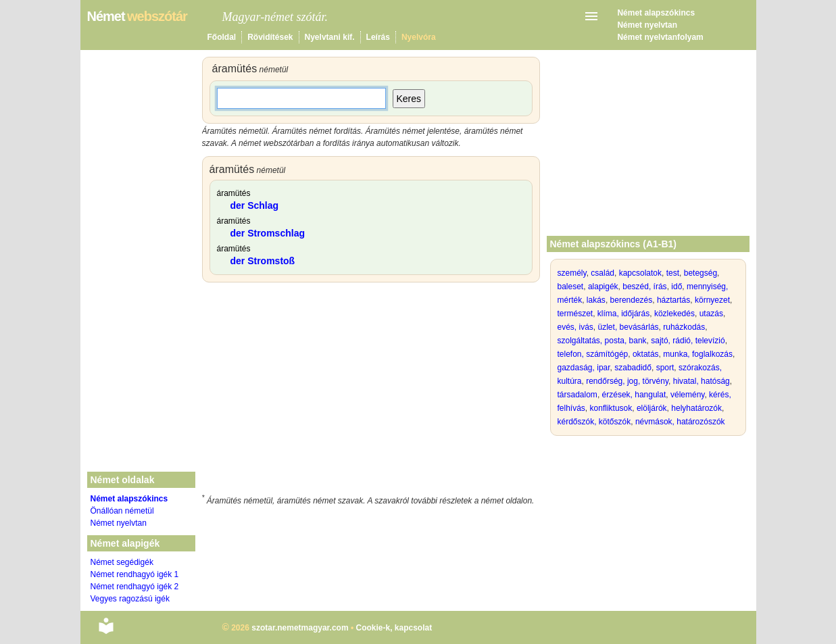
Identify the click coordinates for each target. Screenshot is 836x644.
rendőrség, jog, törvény (627, 381)
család (603, 273)
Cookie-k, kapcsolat (394, 628)
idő (677, 287)
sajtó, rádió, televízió (688, 341)
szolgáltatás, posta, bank (602, 341)
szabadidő (633, 368)
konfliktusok (611, 408)
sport (665, 368)
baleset (571, 287)
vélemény (687, 395)
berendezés (632, 300)
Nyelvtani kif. (330, 37)
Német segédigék (122, 562)
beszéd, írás (644, 287)
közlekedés (674, 314)
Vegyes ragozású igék (130, 599)
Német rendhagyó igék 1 (135, 574)
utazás (711, 314)
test (673, 273)
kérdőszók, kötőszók (594, 422)
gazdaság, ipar (584, 368)
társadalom (577, 395)
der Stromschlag (268, 233)
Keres (409, 99)
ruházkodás (684, 327)
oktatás (646, 354)
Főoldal (222, 37)
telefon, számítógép (593, 354)
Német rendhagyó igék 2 (135, 587)
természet (575, 314)
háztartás (673, 300)
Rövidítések (270, 37)
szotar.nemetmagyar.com (300, 628)
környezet (712, 300)
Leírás (378, 37)
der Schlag (255, 205)
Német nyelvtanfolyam (660, 37)
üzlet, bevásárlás (629, 327)
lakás (596, 300)
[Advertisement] (371, 391)
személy (572, 273)
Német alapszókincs (656, 13)
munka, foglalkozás (698, 354)
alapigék (603, 287)
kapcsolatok (640, 273)
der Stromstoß (263, 261)
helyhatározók (696, 408)
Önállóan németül (122, 511)
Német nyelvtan (647, 25)
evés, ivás (575, 327)
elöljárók (652, 408)
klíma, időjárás (623, 314)
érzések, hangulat (634, 395)
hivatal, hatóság (702, 381)
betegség (700, 273)
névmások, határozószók (680, 422)
